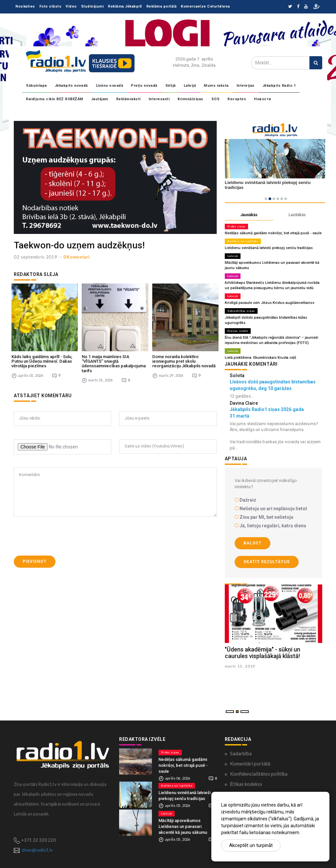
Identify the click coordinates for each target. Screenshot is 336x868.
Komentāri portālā (250, 764)
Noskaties (25, 6)
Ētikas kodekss (246, 784)
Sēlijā (171, 86)
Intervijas (246, 86)
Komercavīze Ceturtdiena (205, 6)
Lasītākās (297, 215)
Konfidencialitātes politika (259, 774)
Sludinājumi (93, 6)
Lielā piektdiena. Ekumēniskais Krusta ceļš (261, 358)
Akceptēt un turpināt (251, 845)
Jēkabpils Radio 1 (279, 86)
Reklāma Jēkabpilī (125, 6)
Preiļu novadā (144, 86)
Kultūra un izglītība (243, 241)
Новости (263, 99)
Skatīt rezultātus (267, 562)
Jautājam (100, 99)
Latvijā (190, 86)
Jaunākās (249, 215)
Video (71, 6)
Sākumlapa (36, 86)
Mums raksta (216, 86)
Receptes (237, 99)
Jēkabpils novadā (71, 86)
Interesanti (159, 99)
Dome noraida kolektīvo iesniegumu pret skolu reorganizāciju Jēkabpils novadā (184, 360)
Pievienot (35, 560)
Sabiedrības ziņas (241, 311)
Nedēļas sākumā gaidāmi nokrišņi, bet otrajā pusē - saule (273, 233)
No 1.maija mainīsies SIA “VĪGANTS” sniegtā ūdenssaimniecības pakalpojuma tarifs (114, 362)
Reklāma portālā (162, 6)
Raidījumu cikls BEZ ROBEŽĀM (55, 99)
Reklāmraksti (128, 99)
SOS (216, 99)
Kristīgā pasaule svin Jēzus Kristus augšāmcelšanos (270, 303)
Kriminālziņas (190, 99)
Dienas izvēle (238, 331)
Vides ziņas (236, 226)
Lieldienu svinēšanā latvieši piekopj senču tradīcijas (269, 248)
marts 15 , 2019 (240, 666)
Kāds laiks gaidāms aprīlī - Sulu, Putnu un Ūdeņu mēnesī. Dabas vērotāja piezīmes (42, 360)
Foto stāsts (51, 6)
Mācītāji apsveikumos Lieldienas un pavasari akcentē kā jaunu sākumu (183, 826)
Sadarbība (241, 753)
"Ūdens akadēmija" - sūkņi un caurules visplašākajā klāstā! (262, 653)
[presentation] (64, 535)
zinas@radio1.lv (37, 850)
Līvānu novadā (110, 86)
